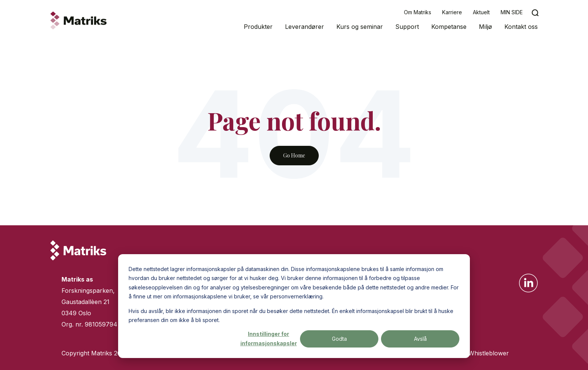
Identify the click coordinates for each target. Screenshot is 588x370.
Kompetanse (449, 27)
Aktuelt (481, 12)
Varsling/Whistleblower (476, 353)
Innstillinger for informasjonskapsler (269, 339)
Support (407, 27)
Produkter (258, 27)
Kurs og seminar (360, 27)
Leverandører (304, 27)
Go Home (294, 155)
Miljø (485, 27)
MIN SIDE (512, 12)
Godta (339, 339)
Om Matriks (418, 12)
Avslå (420, 339)
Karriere (452, 12)
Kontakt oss (521, 27)
